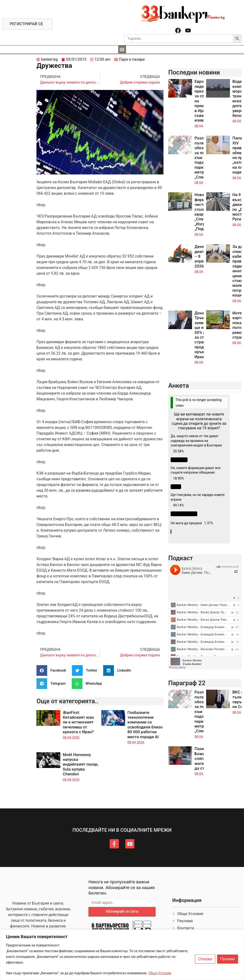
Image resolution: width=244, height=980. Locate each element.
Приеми (228, 959)
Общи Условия (160, 973)
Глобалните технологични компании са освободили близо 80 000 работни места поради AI (145, 725)
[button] (122, 49)
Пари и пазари (132, 59)
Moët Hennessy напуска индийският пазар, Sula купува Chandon (80, 764)
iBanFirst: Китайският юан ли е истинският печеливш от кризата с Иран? (78, 722)
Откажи (205, 959)
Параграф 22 (187, 683)
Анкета (179, 386)
